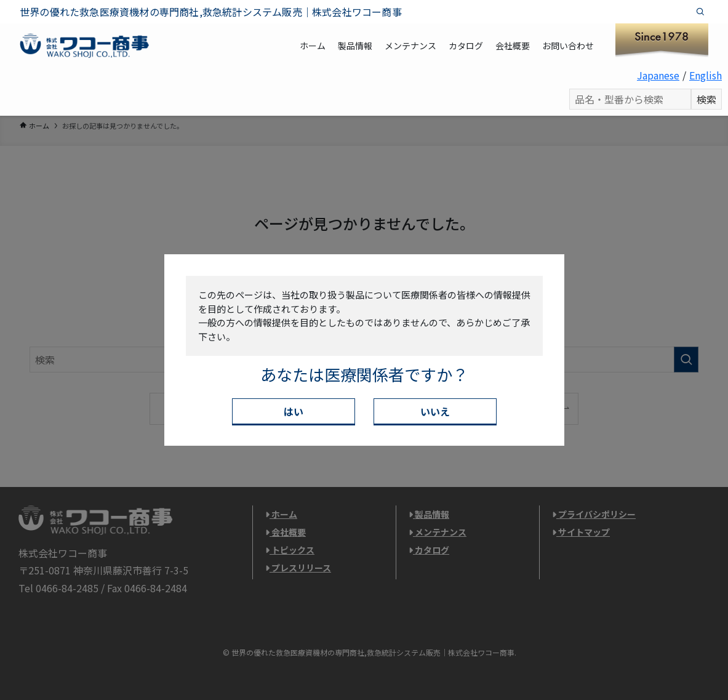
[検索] (700, 12)
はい (294, 411)
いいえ (435, 411)
